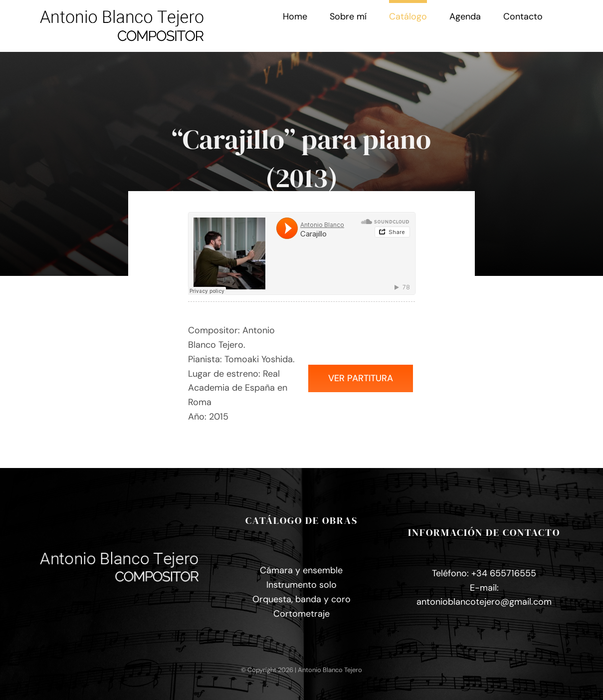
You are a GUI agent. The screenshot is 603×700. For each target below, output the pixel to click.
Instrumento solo (301, 585)
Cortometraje (301, 614)
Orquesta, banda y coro (301, 599)
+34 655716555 (504, 573)
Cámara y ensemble (301, 570)
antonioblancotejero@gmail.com (484, 602)
